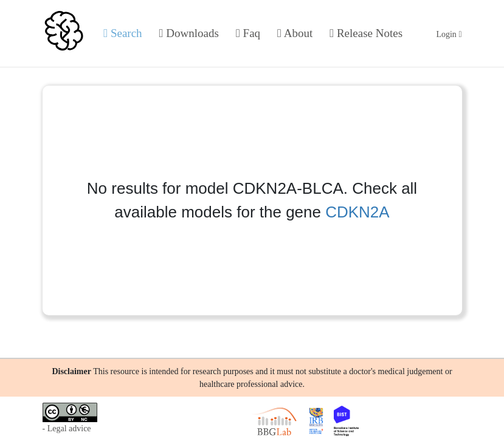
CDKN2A (357, 212)
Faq (248, 33)
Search (123, 33)
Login (449, 34)
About (295, 33)
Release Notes (366, 33)
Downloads (189, 33)
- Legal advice (67, 429)
